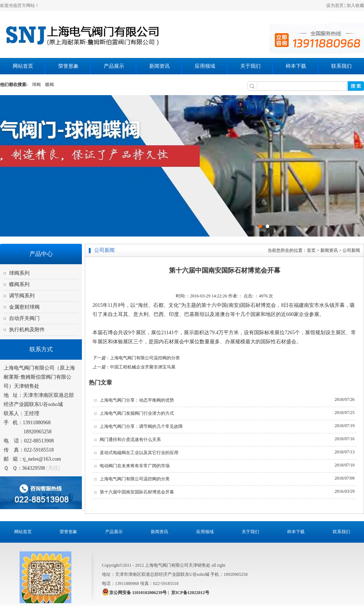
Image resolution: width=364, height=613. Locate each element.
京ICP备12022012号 (190, 593)
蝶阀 (50, 85)
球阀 (36, 85)
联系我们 (341, 66)
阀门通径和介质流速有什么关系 (130, 440)
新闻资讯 (159, 66)
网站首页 (23, 66)
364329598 (34, 468)
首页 (311, 250)
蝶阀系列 (19, 284)
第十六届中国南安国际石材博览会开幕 (137, 492)
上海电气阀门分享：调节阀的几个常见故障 (141, 426)
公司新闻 (351, 250)
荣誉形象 (68, 66)
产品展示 (114, 66)
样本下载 (296, 66)
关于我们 (250, 66)
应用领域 (205, 66)
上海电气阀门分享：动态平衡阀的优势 (137, 400)
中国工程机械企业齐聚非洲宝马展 (143, 367)
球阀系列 (19, 273)
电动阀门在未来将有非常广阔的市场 (135, 466)
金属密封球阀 (24, 307)
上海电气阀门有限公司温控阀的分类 (145, 358)
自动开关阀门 (24, 318)
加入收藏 (355, 5)
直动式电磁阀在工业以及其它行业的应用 (139, 453)
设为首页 (335, 5)
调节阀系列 (22, 296)
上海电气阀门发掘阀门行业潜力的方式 (137, 413)
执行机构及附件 (27, 330)
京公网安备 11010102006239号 (138, 593)
